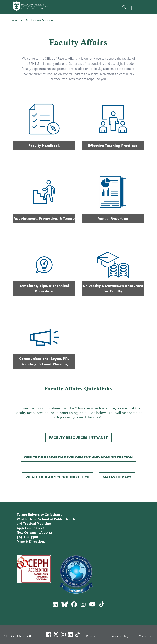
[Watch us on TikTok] (77, 634)
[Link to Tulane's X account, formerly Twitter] (56, 634)
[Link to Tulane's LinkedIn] (70, 634)
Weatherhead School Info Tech (57, 477)
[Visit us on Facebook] (49, 634)
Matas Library (117, 477)
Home (14, 20)
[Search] (124, 8)
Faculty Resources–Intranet (78, 437)
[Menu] (139, 7)
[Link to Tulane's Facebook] (63, 634)
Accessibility (120, 636)
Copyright (146, 636)
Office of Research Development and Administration (78, 457)
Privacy (91, 636)
